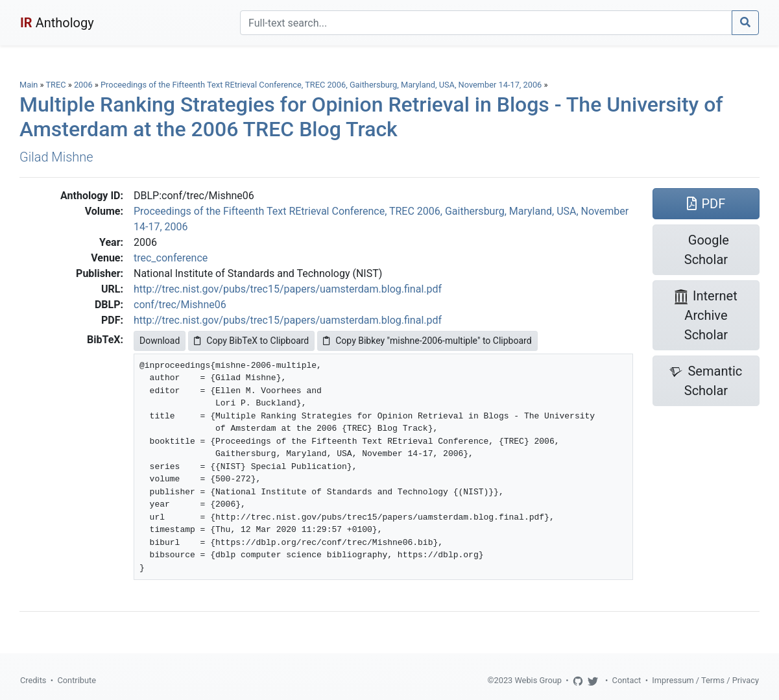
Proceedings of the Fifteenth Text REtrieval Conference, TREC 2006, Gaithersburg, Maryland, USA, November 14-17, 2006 (322, 85)
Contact (627, 680)
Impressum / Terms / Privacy (705, 680)
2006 (83, 85)
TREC (55, 85)
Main (29, 85)
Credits (33, 680)
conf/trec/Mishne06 (180, 305)
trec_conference (171, 258)
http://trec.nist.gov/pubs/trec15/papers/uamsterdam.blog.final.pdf (288, 289)
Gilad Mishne (56, 157)
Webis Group (538, 680)
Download (160, 341)
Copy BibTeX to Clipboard (251, 341)
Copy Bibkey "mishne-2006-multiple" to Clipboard (427, 341)
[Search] (486, 23)
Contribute (77, 680)
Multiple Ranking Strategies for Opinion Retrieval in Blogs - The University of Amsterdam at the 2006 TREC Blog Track (371, 117)
